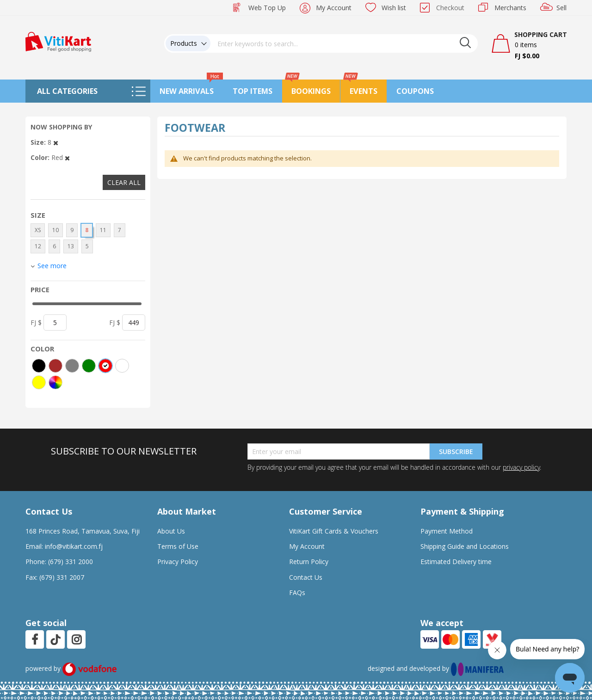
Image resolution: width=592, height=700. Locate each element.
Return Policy (309, 562)
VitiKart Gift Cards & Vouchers (334, 531)
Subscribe (456, 451)
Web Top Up (267, 8)
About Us (171, 531)
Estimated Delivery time (456, 562)
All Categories (67, 91)
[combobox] (344, 43)
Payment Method (447, 531)
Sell (561, 8)
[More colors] (55, 382)
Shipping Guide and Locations (465, 546)
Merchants (510, 8)
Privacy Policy (178, 562)
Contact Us (306, 577)
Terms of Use (178, 546)
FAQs (297, 593)
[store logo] (58, 41)
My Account (334, 8)
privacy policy (521, 467)
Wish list (394, 8)
